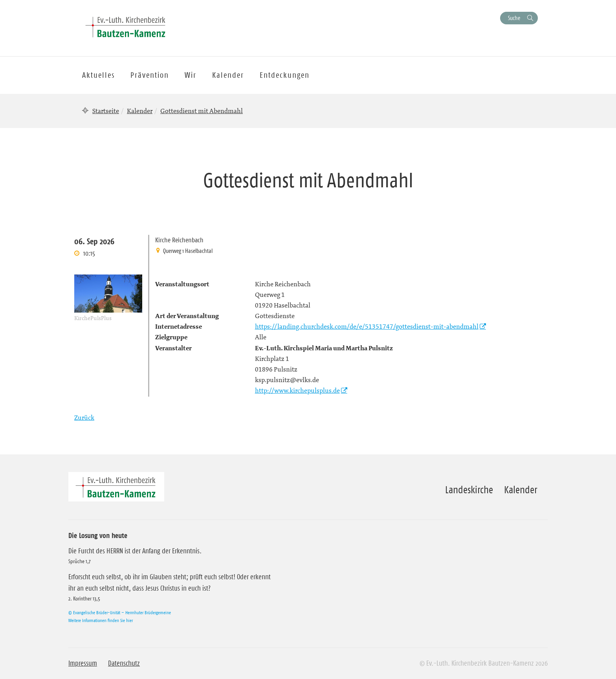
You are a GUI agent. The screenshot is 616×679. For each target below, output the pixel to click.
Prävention (150, 75)
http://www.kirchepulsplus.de (297, 390)
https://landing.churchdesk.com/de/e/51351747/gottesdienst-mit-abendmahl (367, 326)
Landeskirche (469, 490)
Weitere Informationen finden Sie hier (101, 620)
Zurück (84, 417)
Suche (514, 18)
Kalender (140, 111)
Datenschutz (124, 663)
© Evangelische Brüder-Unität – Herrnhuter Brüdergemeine (120, 612)
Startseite (106, 111)
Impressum (83, 663)
